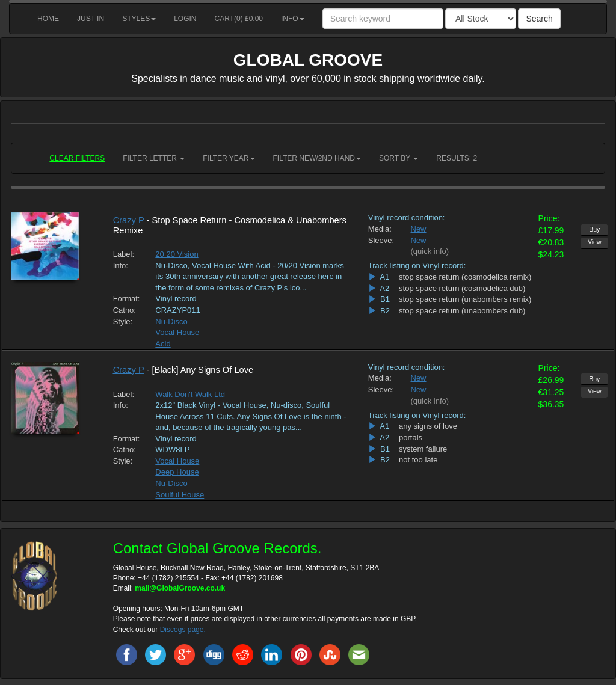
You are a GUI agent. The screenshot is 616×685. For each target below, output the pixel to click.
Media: (380, 229)
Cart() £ (239, 19)
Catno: (125, 310)
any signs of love (428, 426)
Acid (163, 344)
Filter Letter (154, 158)
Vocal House (177, 332)
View (595, 242)
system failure (423, 449)
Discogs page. (183, 630)
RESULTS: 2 (457, 158)
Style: (123, 321)
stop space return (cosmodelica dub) (462, 288)
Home (48, 19)
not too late (418, 460)
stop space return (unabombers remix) (465, 299)
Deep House (177, 472)
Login (185, 19)
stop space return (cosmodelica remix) (465, 277)
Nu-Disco (171, 321)
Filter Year (229, 158)
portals (411, 438)
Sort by (399, 158)
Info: (121, 266)
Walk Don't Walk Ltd (190, 394)
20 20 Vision (177, 254)
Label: (124, 254)
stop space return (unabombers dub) (462, 311)
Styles (139, 19)
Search (539, 19)
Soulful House (180, 495)
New (419, 229)
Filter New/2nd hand (317, 158)
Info (293, 19)
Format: (125, 299)
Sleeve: (380, 240)
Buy (594, 229)
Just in (91, 19)
